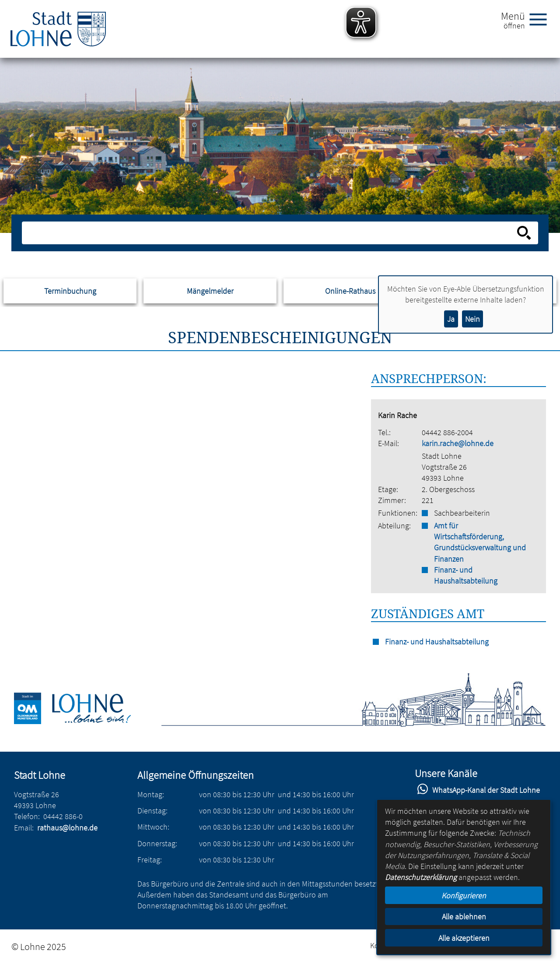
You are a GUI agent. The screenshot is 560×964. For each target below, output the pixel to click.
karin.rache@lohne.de (458, 443)
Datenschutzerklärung (421, 877)
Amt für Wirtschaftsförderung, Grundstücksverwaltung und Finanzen (480, 542)
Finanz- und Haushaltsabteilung (466, 575)
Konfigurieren (464, 895)
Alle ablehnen (464, 917)
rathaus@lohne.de (67, 828)
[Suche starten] (524, 233)
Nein (472, 319)
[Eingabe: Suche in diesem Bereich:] (271, 233)
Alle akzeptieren (464, 938)
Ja (451, 319)
